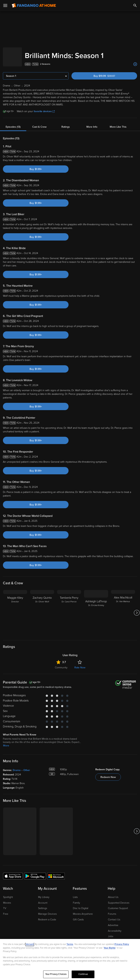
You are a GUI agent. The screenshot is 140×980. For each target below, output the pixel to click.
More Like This (118, 123)
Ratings (66, 123)
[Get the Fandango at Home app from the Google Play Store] (35, 872)
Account (43, 899)
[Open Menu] (5, 5)
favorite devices (44, 108)
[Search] (135, 5)
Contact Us (114, 916)
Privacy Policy (122, 944)
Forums (112, 910)
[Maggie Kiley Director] (15, 609)
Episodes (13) (13, 123)
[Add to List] (135, 61)
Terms (70, 944)
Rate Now (80, 664)
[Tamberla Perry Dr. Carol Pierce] (69, 609)
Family (76, 899)
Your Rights (110, 948)
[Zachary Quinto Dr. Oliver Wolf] (42, 609)
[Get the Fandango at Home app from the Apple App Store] (13, 872)
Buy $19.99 (111, 72)
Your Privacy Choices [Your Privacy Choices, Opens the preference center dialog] (56, 974)
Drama (17, 767)
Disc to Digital (81, 905)
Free (6, 910)
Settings (43, 905)
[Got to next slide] (137, 609)
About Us (113, 893)
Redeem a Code (47, 916)
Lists (75, 893)
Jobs (111, 933)
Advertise (113, 922)
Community (61, 664)
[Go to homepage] (34, 5)
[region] (70, 959)
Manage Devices (47, 910)
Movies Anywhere (83, 910)
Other (27, 767)
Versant (30, 944)
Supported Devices (119, 899)
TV (5, 905)
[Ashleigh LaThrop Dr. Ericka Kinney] (96, 609)
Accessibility (115, 927)
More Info (92, 123)
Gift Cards (78, 916)
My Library (44, 893)
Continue (83, 974)
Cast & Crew (39, 123)
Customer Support (118, 905)
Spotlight (8, 893)
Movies (7, 899)
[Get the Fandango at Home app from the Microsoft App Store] (56, 872)
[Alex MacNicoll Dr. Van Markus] (123, 609)
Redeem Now (108, 773)
